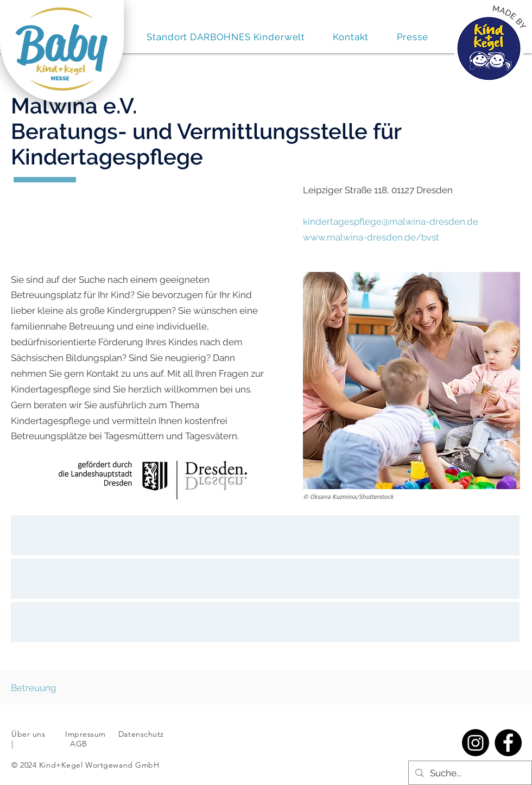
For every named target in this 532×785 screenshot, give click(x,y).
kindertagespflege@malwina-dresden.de (391, 221)
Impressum (85, 734)
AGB (78, 744)
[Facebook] (508, 743)
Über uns (28, 734)
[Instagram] (476, 743)
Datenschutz (142, 734)
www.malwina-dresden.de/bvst (371, 237)
